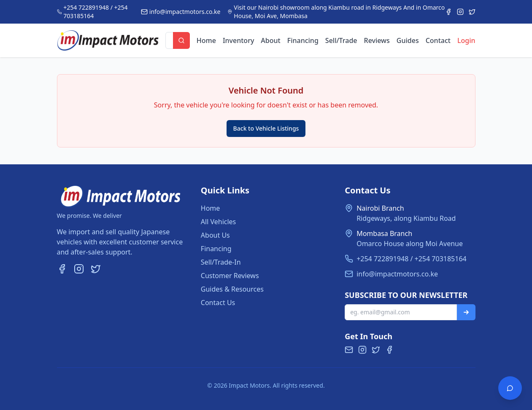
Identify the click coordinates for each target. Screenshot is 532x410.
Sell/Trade (341, 40)
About (270, 40)
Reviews (377, 40)
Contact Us (218, 303)
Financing (303, 40)
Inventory (238, 40)
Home (206, 40)
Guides (408, 40)
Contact (438, 40)
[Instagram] (460, 12)
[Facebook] (448, 12)
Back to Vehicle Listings (266, 128)
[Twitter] (472, 12)
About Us (215, 235)
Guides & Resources (232, 289)
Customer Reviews (230, 276)
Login (466, 40)
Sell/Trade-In (221, 262)
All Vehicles (218, 222)
